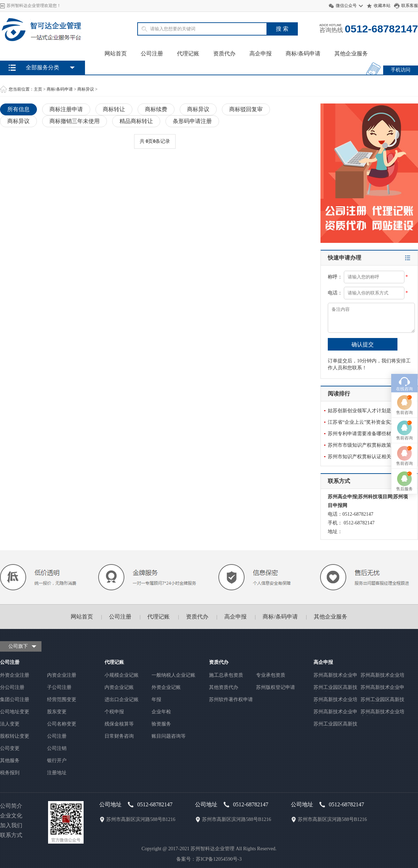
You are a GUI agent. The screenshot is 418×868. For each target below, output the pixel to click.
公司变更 (10, 748)
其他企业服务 (351, 53)
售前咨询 (404, 355)
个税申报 (114, 712)
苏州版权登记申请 (276, 687)
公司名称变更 (62, 724)
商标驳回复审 (246, 109)
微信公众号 (346, 6)
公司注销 (57, 748)
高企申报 (261, 53)
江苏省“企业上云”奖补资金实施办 (364, 422)
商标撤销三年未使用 (75, 121)
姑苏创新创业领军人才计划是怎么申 (367, 411)
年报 (156, 700)
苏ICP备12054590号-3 (219, 859)
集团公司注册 (15, 700)
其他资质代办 (224, 687)
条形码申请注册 (192, 121)
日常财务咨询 (119, 736)
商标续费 (156, 109)
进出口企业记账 (122, 700)
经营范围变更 (62, 700)
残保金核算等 (119, 724)
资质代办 (224, 53)
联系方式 (11, 835)
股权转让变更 (15, 736)
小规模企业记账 (122, 675)
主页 (38, 89)
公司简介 (11, 806)
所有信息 (18, 109)
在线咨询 (404, 332)
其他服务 (10, 761)
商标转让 (114, 109)
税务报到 (10, 773)
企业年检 (161, 712)
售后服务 (404, 432)
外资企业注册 (15, 675)
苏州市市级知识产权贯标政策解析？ (367, 445)
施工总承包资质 (226, 675)
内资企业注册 (62, 675)
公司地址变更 (15, 712)
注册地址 (57, 773)
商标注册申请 (66, 109)
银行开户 (57, 761)
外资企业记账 (166, 687)
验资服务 (161, 724)
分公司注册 (12, 687)
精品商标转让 (136, 121)
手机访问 (401, 70)
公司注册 (152, 53)
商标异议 (86, 89)
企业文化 (11, 816)
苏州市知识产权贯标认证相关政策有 (367, 457)
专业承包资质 (271, 675)
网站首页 (116, 53)
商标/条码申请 (303, 53)
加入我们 (11, 825)
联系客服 (410, 6)
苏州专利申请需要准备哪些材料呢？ (367, 434)
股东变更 (57, 712)
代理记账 (188, 53)
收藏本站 (382, 6)
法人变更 (10, 724)
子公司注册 (59, 687)
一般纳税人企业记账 (173, 675)
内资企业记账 (119, 687)
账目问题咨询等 (169, 736)
